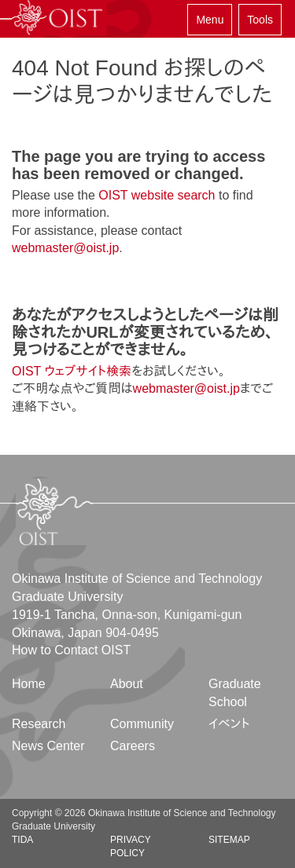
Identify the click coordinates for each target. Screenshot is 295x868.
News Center (48, 746)
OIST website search (157, 195)
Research (39, 724)
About (127, 684)
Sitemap (229, 840)
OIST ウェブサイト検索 (72, 371)
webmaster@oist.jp (65, 248)
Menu (210, 20)
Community (142, 724)
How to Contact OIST (71, 650)
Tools (260, 20)
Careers (133, 746)
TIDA (22, 840)
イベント (229, 724)
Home (29, 684)
